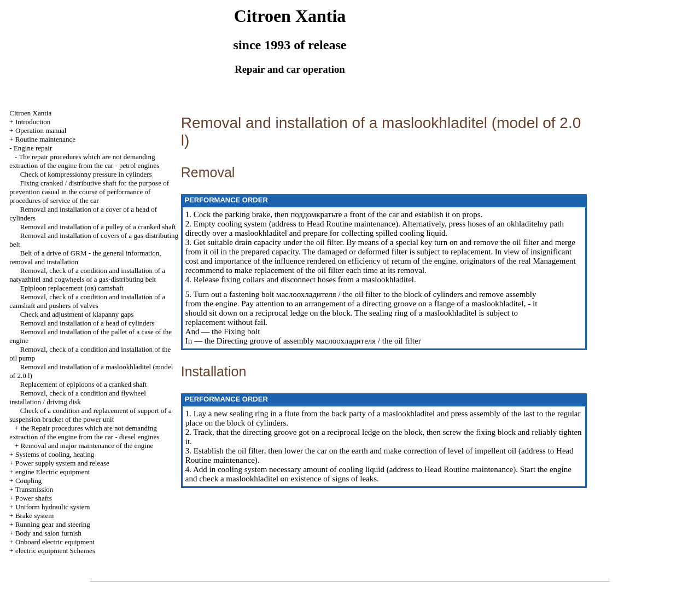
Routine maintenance (45, 139)
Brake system (34, 516)
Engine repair (33, 148)
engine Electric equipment (52, 472)
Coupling (28, 481)
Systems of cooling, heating (55, 454)
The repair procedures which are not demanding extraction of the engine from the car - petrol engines (84, 161)
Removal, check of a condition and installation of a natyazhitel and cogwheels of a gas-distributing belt (87, 275)
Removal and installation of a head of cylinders (87, 323)
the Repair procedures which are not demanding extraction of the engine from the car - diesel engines (84, 432)
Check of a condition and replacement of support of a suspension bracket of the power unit (90, 415)
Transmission (34, 489)
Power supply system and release (62, 463)
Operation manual (41, 130)
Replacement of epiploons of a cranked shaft (84, 384)
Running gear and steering (53, 524)
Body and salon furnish (48, 533)
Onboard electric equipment (55, 542)
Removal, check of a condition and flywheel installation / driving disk (77, 397)
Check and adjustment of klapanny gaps (77, 314)
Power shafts (34, 498)
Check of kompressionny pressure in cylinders (86, 174)
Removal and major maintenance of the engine (87, 446)
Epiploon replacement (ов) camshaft (72, 288)
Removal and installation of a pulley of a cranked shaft (98, 227)
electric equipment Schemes (55, 551)
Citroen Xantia (30, 113)
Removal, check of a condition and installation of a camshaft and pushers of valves (87, 301)
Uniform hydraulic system (52, 507)
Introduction (33, 122)
